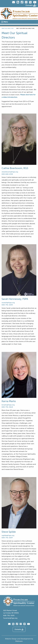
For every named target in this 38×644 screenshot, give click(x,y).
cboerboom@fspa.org (10, 172)
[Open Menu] (2, 22)
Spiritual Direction (8, 28)
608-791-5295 (9, 615)
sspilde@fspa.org (8, 535)
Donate (31, 5)
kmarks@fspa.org (8, 405)
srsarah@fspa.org (8, 303)
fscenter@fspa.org (10, 618)
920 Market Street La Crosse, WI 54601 (11, 612)
